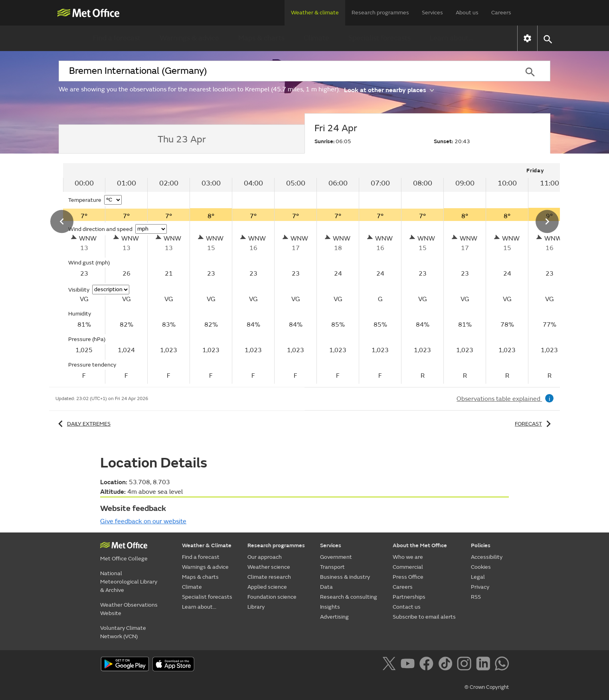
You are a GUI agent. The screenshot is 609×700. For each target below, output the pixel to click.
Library (256, 607)
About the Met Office (420, 545)
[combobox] (284, 71)
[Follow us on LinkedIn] (485, 665)
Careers (501, 13)
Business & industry (345, 577)
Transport (332, 567)
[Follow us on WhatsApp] (502, 665)
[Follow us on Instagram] (466, 665)
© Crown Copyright (487, 687)
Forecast (534, 424)
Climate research (269, 577)
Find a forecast (117, 38)
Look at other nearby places (389, 90)
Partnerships (409, 597)
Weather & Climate (207, 545)
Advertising (334, 617)
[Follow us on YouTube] (409, 665)
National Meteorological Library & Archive (129, 582)
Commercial (408, 567)
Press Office (408, 577)
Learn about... (452, 38)
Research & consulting (349, 597)
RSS (476, 597)
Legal (478, 577)
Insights (330, 607)
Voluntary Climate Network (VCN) (123, 632)
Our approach (265, 557)
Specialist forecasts (380, 38)
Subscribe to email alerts (424, 617)
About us (467, 13)
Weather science (269, 567)
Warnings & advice (189, 38)
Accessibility (487, 557)
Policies (481, 545)
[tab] (182, 139)
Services (432, 13)
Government (336, 557)
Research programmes (380, 13)
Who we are (408, 557)
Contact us (407, 607)
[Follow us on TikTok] (447, 665)
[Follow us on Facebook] (428, 665)
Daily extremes (83, 424)
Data (326, 587)
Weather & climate (315, 13)
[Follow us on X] (391, 665)
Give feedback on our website (143, 521)
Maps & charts (261, 38)
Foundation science (272, 597)
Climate (316, 38)
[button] (547, 38)
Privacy (480, 587)
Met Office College (124, 559)
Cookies (481, 567)
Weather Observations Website (129, 609)
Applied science (267, 587)
